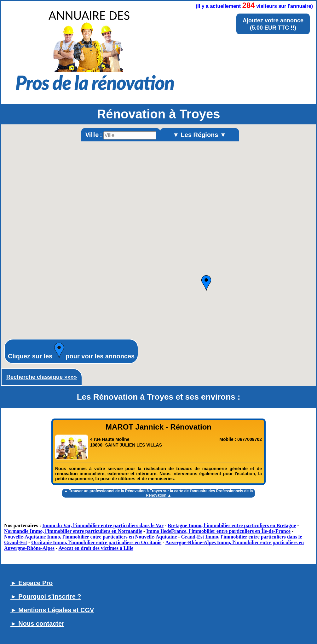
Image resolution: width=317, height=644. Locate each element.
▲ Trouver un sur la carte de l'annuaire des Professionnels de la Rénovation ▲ (159, 493)
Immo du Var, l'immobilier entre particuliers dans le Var (103, 525)
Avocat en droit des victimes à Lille (96, 548)
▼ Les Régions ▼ (199, 135)
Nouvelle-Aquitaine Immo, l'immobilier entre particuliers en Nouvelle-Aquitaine (90, 537)
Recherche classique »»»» (42, 377)
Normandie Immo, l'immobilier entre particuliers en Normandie (73, 531)
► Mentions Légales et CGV (52, 610)
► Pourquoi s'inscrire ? (46, 596)
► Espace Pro (32, 583)
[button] (206, 283)
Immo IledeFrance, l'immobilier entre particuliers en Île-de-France (218, 531)
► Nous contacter (37, 624)
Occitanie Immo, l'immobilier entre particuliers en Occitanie (96, 542)
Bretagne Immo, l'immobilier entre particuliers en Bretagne (232, 525)
